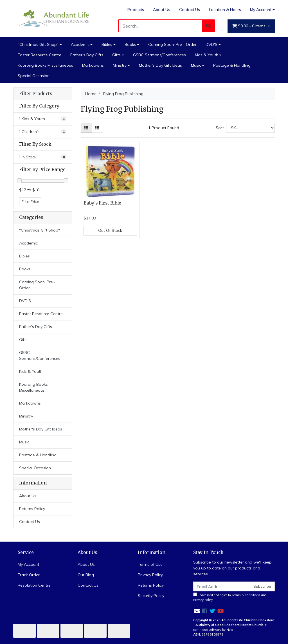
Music (196, 65)
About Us (162, 10)
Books (130, 44)
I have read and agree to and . (230, 597)
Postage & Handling (232, 65)
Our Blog (86, 575)
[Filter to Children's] (43, 132)
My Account (28, 564)
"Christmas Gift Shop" (38, 44)
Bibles (107, 44)
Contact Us (190, 10)
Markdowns (93, 65)
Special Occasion (34, 76)
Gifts (116, 55)
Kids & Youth (207, 55)
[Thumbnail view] (86, 128)
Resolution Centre (34, 585)
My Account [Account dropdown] (261, 10)
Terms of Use (150, 564)
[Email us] (197, 611)
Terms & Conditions (246, 595)
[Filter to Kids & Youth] (43, 119)
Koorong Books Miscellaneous (45, 65)
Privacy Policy (150, 575)
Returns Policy (32, 509)
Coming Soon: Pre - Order (172, 44)
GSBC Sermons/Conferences (159, 55)
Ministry (120, 65)
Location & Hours (225, 10)
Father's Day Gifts (87, 55)
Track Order (29, 575)
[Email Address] (222, 586)
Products (136, 10)
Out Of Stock (110, 230)
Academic (80, 44)
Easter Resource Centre (40, 55)
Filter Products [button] (36, 94)
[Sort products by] (250, 128)
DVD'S (211, 44)
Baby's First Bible (102, 203)
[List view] (97, 128)
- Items (249, 26)
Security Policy (151, 596)
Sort (220, 128)
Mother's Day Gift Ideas (160, 65)
